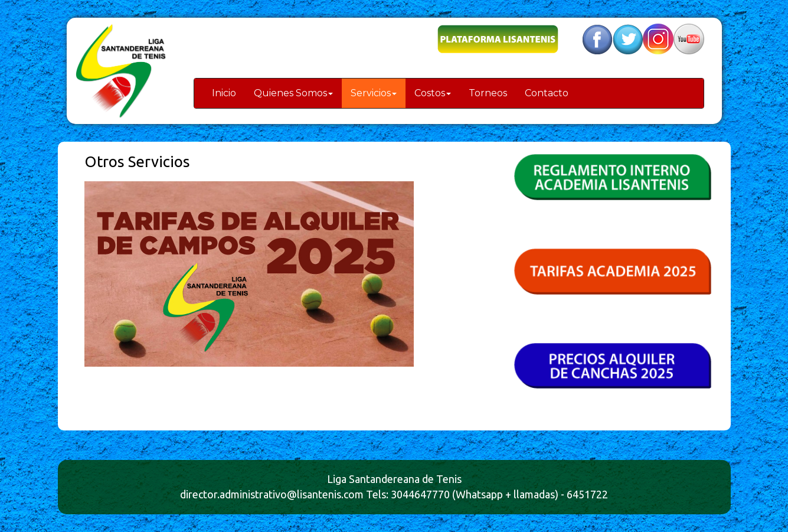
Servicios (374, 93)
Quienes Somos (293, 93)
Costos (433, 93)
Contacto (547, 93)
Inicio (224, 93)
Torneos (488, 93)
